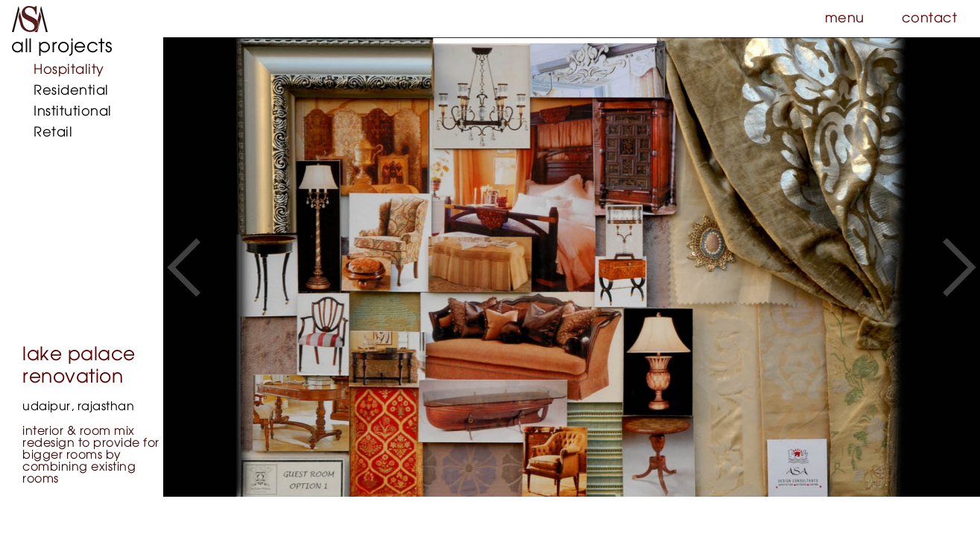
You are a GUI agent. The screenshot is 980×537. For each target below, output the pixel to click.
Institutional (73, 112)
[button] (184, 267)
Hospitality (69, 70)
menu (845, 19)
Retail (53, 133)
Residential (71, 91)
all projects (62, 47)
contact (930, 19)
